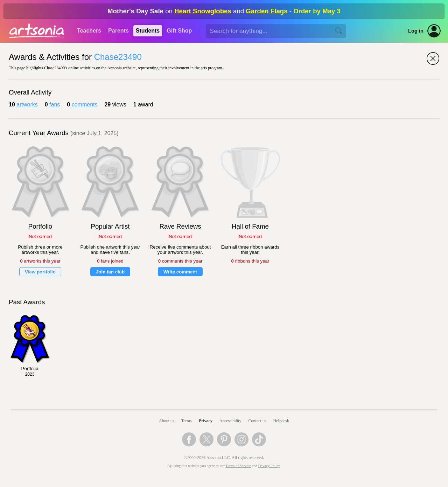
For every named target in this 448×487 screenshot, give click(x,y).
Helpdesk (281, 421)
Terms (187, 421)
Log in (416, 31)
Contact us (257, 421)
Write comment (180, 272)
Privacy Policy (269, 466)
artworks (27, 105)
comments (85, 105)
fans (55, 105)
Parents (118, 31)
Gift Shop (179, 31)
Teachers (89, 31)
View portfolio (40, 272)
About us (167, 421)
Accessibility (230, 421)
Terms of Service (238, 466)
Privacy (206, 421)
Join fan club (110, 272)
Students (148, 31)
